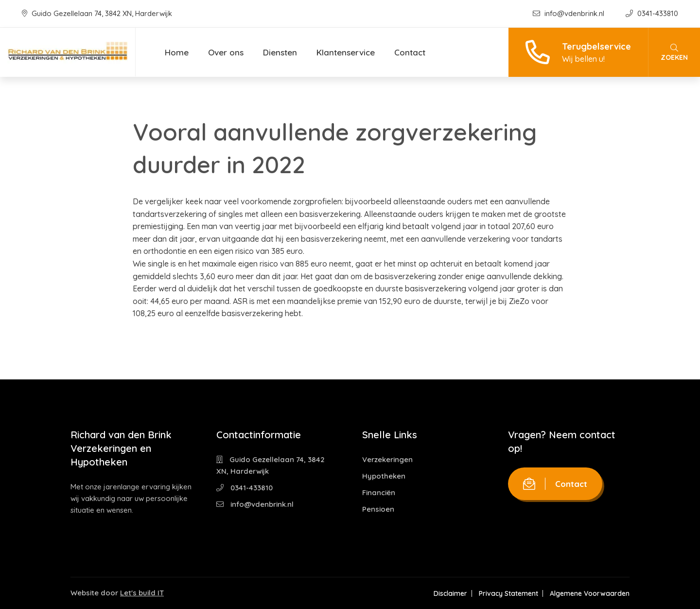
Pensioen (378, 509)
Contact (410, 52)
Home (177, 52)
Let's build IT (142, 593)
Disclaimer (450, 593)
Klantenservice (346, 52)
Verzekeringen (387, 459)
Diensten (280, 52)
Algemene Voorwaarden (590, 593)
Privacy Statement (508, 593)
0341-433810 (652, 13)
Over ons (226, 52)
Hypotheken (384, 476)
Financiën (379, 493)
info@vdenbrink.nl (569, 13)
